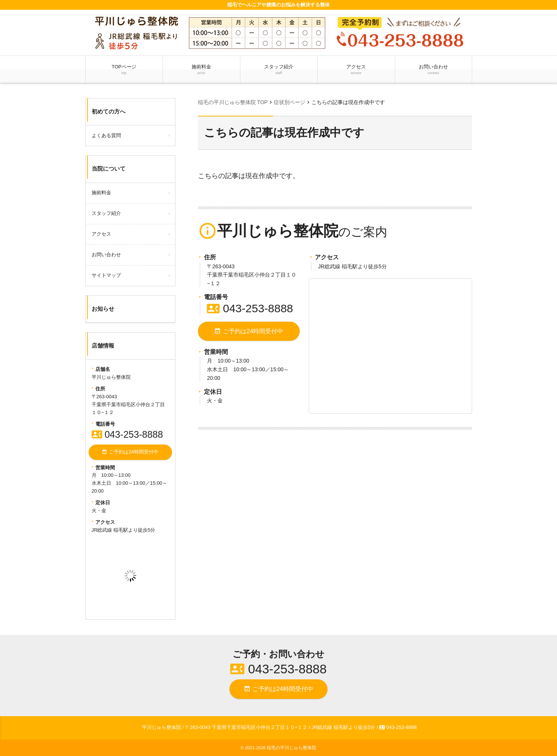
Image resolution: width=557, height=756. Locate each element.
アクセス (356, 70)
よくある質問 (106, 135)
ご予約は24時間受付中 (249, 331)
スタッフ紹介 (279, 70)
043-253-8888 (250, 308)
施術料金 (201, 70)
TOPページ (124, 70)
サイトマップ (106, 275)
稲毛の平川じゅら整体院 (291, 747)
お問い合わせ (433, 70)
